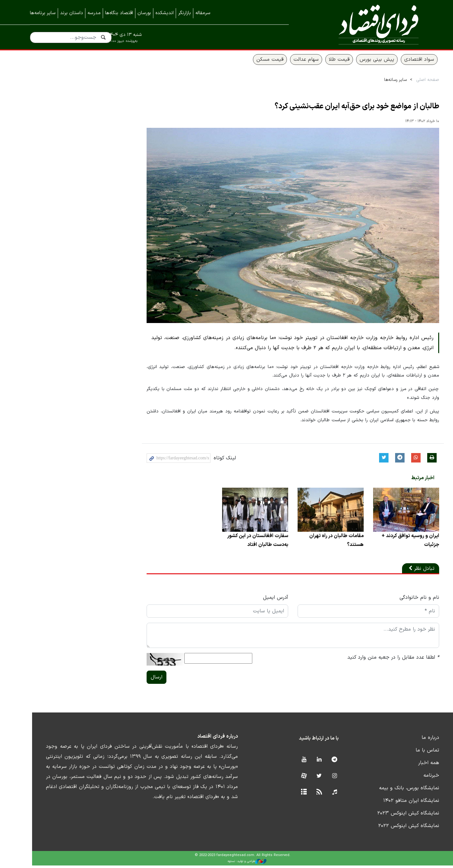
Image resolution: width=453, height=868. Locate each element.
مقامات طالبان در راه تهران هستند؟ (320, 543)
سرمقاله (203, 13)
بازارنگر (185, 13)
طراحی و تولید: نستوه (231, 864)
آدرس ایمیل (260, 600)
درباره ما (414, 740)
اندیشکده (165, 13)
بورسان (144, 13)
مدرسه (94, 13)
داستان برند (72, 13)
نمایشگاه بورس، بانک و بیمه (393, 791)
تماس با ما (411, 753)
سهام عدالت (290, 62)
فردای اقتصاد (365, 24)
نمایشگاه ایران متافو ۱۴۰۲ (395, 803)
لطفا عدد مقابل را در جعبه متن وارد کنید (377, 660)
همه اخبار (413, 766)
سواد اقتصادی (403, 62)
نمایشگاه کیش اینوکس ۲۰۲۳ (392, 816)
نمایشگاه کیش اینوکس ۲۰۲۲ (393, 829)
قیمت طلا (323, 62)
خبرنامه (415, 778)
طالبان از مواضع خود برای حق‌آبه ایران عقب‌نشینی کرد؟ (341, 109)
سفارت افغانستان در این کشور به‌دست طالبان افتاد (241, 543)
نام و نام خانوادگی (403, 600)
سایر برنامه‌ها (43, 13)
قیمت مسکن (254, 62)
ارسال (140, 680)
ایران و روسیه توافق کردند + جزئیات (394, 543)
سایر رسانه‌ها (379, 82)
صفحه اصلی (412, 82)
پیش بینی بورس (361, 62)
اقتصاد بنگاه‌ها (119, 13)
